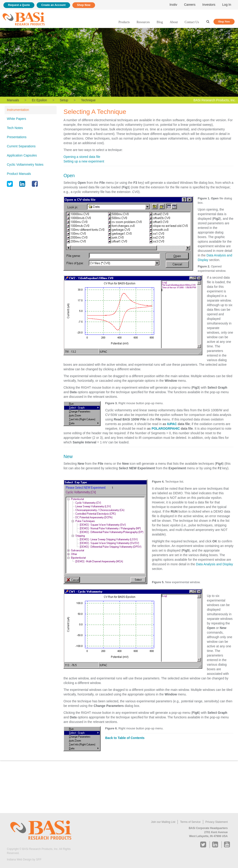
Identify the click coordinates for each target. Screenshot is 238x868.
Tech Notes (15, 128)
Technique (88, 100)
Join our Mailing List (163, 822)
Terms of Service (190, 822)
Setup (64, 100)
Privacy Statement (217, 822)
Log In (227, 5)
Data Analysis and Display (214, 564)
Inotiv (173, 5)
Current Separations (21, 146)
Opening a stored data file (82, 157)
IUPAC (172, 424)
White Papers (16, 119)
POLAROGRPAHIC (166, 429)
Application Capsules (22, 155)
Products (124, 22)
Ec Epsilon (39, 100)
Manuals (13, 100)
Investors (209, 5)
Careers (190, 5)
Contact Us (192, 22)
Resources (143, 22)
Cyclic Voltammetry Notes (25, 165)
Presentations (17, 137)
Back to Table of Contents (125, 738)
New (68, 456)
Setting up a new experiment (84, 161)
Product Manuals (19, 174)
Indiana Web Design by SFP (24, 860)
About (174, 22)
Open (69, 176)
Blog (160, 22)
